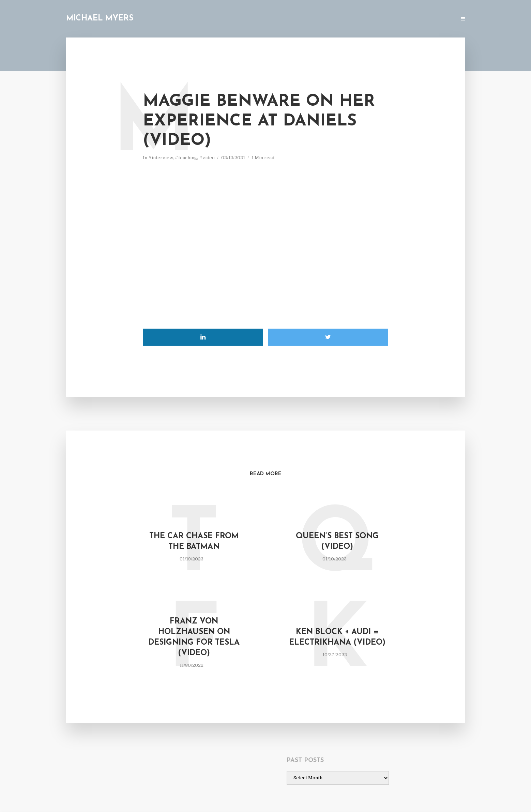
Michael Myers (100, 19)
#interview (161, 158)
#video (207, 158)
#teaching (186, 158)
